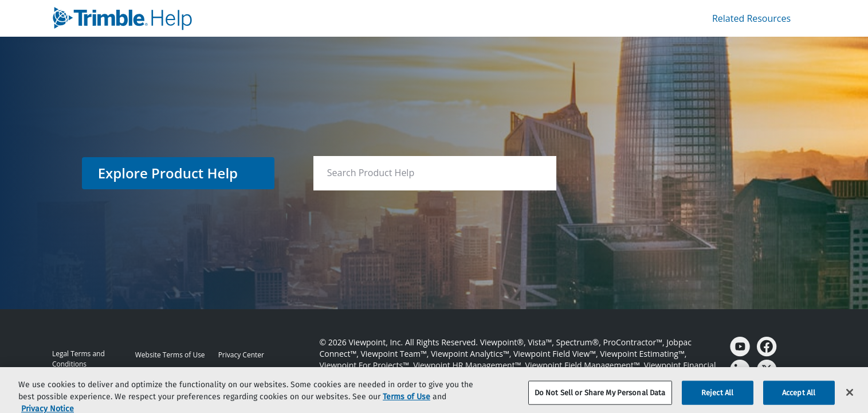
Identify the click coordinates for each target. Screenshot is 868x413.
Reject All (717, 400)
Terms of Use (406, 403)
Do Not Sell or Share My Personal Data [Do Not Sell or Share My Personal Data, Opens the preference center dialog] (600, 400)
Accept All (799, 400)
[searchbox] (535, 173)
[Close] (850, 399)
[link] (241, 18)
